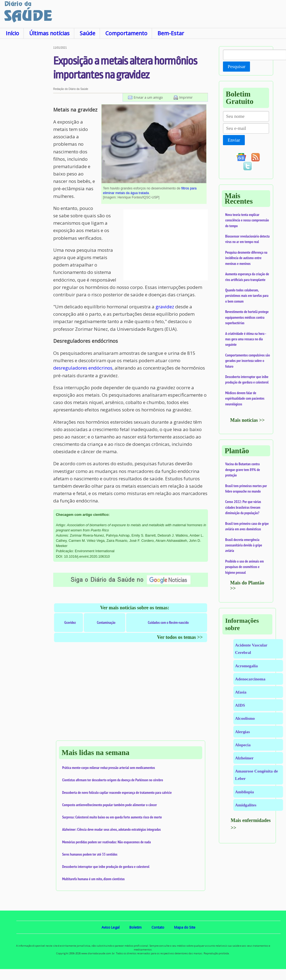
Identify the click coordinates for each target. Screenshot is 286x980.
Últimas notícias (49, 33)
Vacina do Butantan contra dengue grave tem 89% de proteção (242, 469)
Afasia (241, 692)
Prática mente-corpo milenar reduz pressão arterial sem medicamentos (109, 768)
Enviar (234, 140)
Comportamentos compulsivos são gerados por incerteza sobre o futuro (248, 361)
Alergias (242, 732)
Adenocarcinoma (250, 679)
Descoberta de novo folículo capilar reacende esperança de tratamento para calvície (117, 792)
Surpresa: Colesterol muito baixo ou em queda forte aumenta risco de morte (112, 817)
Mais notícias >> (247, 420)
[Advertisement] (26, 128)
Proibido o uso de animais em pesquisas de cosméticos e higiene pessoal (244, 567)
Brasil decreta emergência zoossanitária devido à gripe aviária (244, 545)
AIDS (240, 705)
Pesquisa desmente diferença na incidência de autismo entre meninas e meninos (246, 258)
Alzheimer (244, 758)
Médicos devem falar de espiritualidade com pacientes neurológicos (245, 398)
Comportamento (126, 33)
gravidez (165, 307)
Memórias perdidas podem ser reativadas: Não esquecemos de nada (107, 842)
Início (12, 33)
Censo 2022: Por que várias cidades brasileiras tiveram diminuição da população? (243, 507)
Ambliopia (244, 792)
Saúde (87, 33)
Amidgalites (246, 805)
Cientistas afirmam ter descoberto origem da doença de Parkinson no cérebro (113, 780)
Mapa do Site (185, 927)
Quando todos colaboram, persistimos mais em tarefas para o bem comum (247, 296)
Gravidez (70, 622)
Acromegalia (246, 666)
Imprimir (186, 97)
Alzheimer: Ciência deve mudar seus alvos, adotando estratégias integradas (111, 829)
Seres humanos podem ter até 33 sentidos (90, 854)
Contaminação (106, 622)
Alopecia (243, 745)
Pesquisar (236, 67)
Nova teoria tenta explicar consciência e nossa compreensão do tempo (247, 220)
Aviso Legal (111, 927)
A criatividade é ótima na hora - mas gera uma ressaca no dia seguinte (245, 339)
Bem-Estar (171, 33)
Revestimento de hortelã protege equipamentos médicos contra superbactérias (247, 317)
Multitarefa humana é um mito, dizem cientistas (93, 879)
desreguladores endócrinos (83, 368)
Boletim (135, 927)
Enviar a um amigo (148, 97)
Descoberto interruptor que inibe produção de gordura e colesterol (106, 867)
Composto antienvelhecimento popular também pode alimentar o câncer (110, 805)
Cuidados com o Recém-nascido (168, 622)
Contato (158, 927)
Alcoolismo (245, 718)
